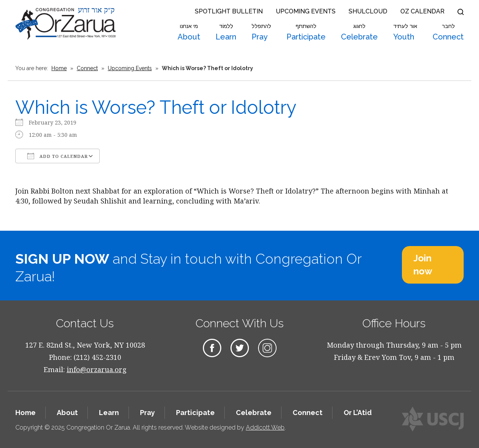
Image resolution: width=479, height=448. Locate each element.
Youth (405, 32)
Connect (448, 32)
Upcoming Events (306, 11)
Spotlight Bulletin (229, 11)
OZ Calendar (422, 11)
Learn (226, 32)
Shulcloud (368, 11)
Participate (306, 32)
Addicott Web (265, 427)
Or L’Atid (358, 413)
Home (59, 68)
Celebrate (359, 32)
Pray (261, 32)
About (189, 32)
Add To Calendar (58, 156)
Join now (423, 265)
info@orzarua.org (97, 369)
